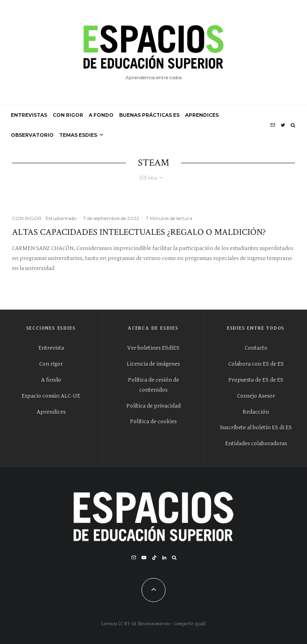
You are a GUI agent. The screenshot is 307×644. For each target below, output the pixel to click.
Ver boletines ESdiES (153, 348)
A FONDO (101, 115)
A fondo (51, 380)
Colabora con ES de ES (256, 364)
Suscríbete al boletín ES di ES (256, 427)
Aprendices (51, 412)
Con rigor (51, 364)
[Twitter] (283, 125)
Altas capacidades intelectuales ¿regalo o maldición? (139, 232)
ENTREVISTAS (29, 115)
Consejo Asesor (256, 396)
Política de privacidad (153, 406)
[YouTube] (144, 558)
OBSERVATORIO (32, 135)
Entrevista (51, 348)
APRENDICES (202, 115)
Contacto (256, 348)
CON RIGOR (68, 115)
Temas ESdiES (78, 135)
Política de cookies (153, 421)
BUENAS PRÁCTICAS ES (149, 115)
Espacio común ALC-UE (51, 396)
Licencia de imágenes (153, 364)
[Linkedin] (164, 558)
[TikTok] (154, 558)
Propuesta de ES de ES (256, 380)
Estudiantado (61, 218)
